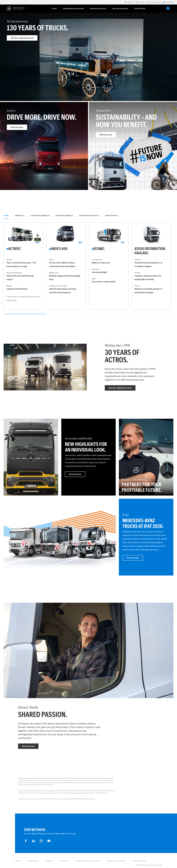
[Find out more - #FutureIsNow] (133, 146)
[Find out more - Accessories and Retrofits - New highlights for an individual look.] (89, 457)
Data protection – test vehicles (116, 861)
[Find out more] (31, 457)
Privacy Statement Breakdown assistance (87, 861)
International (168, 2)
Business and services (98, 9)
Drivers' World (140, 9)
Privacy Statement (33, 861)
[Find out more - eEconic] (109, 266)
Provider (17, 861)
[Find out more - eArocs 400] (66, 266)
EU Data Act (64, 861)
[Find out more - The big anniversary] (88, 62)
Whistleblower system (140, 861)
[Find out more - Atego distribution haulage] (151, 266)
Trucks (54, 9)
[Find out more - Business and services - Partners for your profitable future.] (146, 457)
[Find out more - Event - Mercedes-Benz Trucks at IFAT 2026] (146, 537)
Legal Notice (50, 861)
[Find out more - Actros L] (44, 146)
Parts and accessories (120, 9)
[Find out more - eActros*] (23, 266)
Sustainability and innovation (73, 9)
